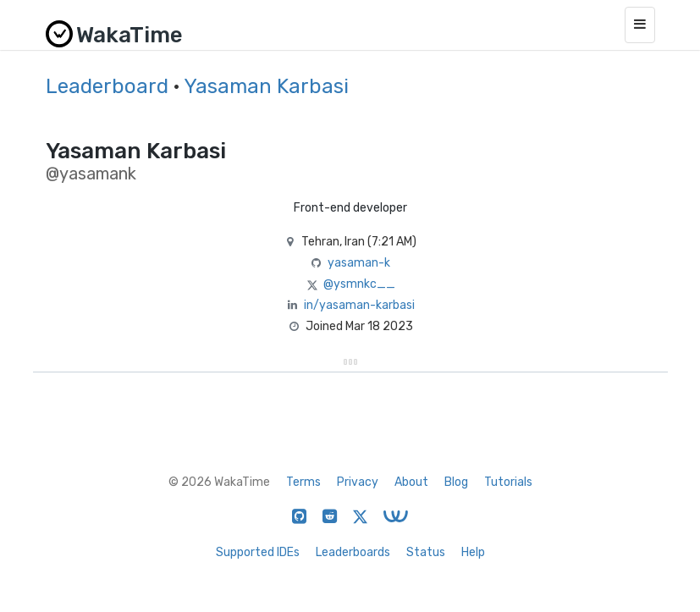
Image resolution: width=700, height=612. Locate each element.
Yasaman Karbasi (266, 86)
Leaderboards (353, 552)
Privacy (358, 482)
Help (473, 552)
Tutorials (508, 482)
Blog (456, 482)
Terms (303, 482)
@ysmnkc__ (359, 284)
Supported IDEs (258, 552)
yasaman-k (359, 263)
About (411, 482)
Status (426, 552)
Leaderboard (107, 86)
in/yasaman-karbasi (359, 305)
